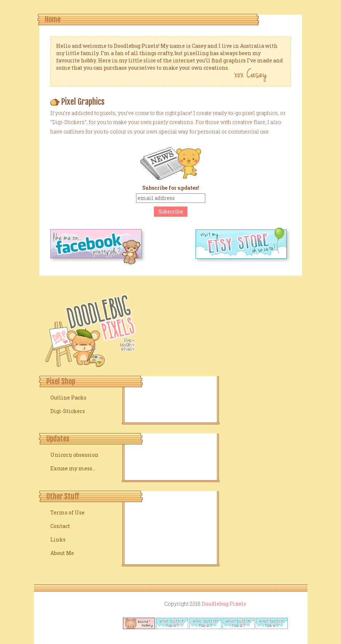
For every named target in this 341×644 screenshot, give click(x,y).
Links (58, 539)
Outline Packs (68, 398)
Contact (60, 526)
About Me (62, 553)
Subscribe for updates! (171, 188)
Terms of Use (67, 512)
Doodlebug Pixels (224, 604)
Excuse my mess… (73, 468)
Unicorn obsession (74, 455)
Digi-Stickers (68, 411)
